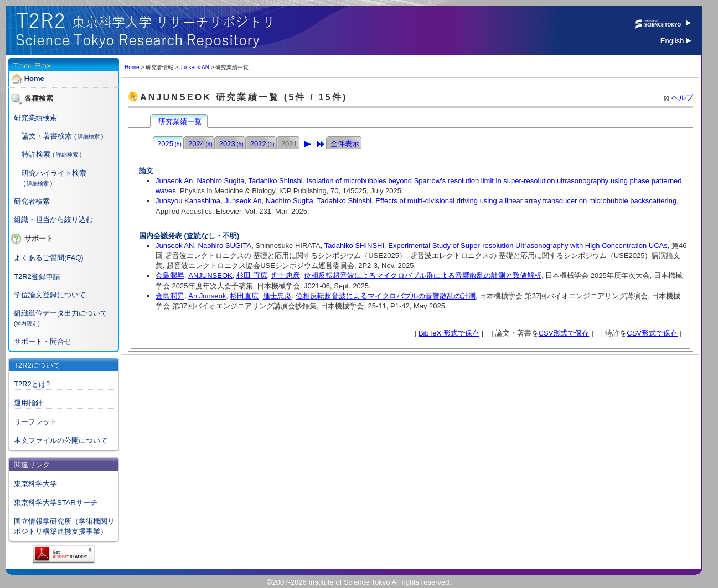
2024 (200, 144)
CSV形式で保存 (564, 333)
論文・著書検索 (47, 136)
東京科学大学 (35, 484)
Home (34, 78)
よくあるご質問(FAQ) (49, 258)
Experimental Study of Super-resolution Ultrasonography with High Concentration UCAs (528, 246)
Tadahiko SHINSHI (354, 246)
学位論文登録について (50, 295)
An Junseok (207, 296)
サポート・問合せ (43, 341)
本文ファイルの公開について (61, 440)
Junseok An (174, 181)
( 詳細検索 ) (89, 136)
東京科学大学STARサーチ (56, 502)
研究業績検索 (35, 118)
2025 (169, 144)
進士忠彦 (286, 275)
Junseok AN (194, 67)
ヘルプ (678, 98)
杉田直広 (244, 296)
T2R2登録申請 (37, 277)
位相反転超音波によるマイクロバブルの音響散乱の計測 (386, 296)
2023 (231, 144)
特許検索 (36, 154)
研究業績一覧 (180, 122)
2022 (262, 144)
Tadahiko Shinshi (275, 181)
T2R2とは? (32, 384)
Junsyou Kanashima (188, 201)
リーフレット (35, 422)
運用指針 (28, 403)
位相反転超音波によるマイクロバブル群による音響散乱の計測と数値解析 (423, 275)
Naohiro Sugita (220, 181)
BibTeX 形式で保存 (449, 333)
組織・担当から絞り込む (53, 220)
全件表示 (345, 144)
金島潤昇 (170, 275)
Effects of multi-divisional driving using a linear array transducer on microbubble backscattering (526, 201)
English (676, 41)
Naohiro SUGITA (225, 246)
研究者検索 (32, 201)
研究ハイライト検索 (54, 173)
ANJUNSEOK (210, 275)
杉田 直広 (252, 275)
